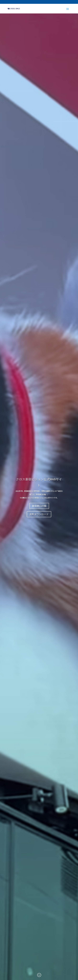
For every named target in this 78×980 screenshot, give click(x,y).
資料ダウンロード (39, 514)
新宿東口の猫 (39, 506)
